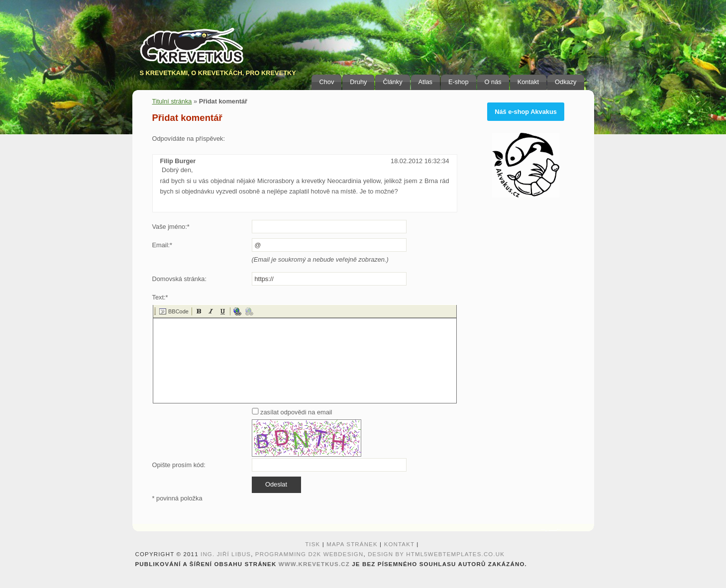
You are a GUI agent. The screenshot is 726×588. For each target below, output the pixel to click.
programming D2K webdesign (310, 554)
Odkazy (566, 82)
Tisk (312, 544)
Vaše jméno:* (171, 227)
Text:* (160, 297)
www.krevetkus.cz (314, 564)
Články (392, 82)
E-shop (459, 82)
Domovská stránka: (180, 279)
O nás (493, 82)
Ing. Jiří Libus (226, 554)
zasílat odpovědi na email (292, 412)
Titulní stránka (172, 101)
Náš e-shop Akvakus (526, 112)
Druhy (358, 82)
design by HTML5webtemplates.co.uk (436, 554)
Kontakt (528, 82)
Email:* (162, 245)
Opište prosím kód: (179, 465)
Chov (326, 82)
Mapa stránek (352, 544)
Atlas (425, 82)
